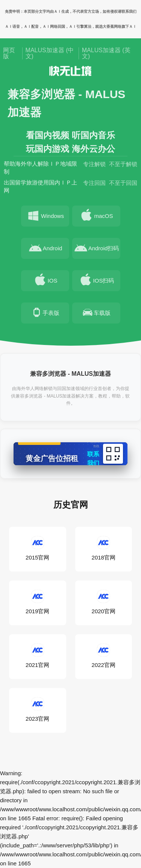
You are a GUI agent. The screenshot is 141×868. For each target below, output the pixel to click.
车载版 (96, 314)
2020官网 (104, 602)
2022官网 (104, 656)
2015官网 (37, 549)
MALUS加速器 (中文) (50, 53)
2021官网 (37, 656)
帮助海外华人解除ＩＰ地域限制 (40, 169)
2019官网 (37, 602)
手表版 (45, 314)
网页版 (9, 53)
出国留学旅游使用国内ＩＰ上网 (40, 188)
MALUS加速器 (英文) (106, 53)
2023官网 (37, 710)
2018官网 (104, 549)
